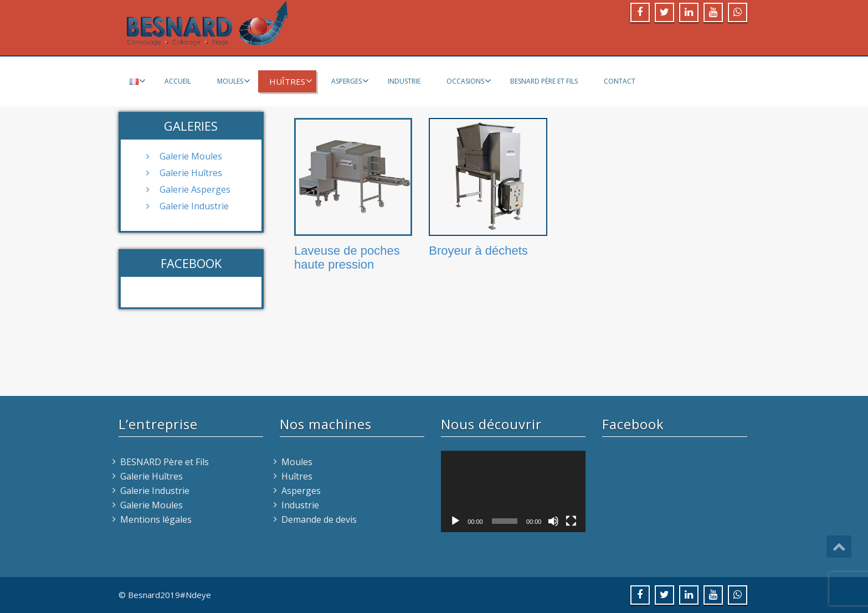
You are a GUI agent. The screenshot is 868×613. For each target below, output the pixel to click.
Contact (620, 81)
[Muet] (553, 521)
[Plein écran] (571, 521)
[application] (513, 491)
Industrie (404, 81)
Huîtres (291, 81)
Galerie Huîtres (191, 173)
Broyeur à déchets (478, 251)
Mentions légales (156, 519)
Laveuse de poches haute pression (347, 257)
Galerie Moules (191, 156)
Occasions (469, 81)
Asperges (350, 81)
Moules (234, 81)
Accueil (178, 81)
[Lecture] (455, 521)
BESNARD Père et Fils (544, 81)
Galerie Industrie (194, 206)
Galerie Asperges (195, 189)
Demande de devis (319, 519)
